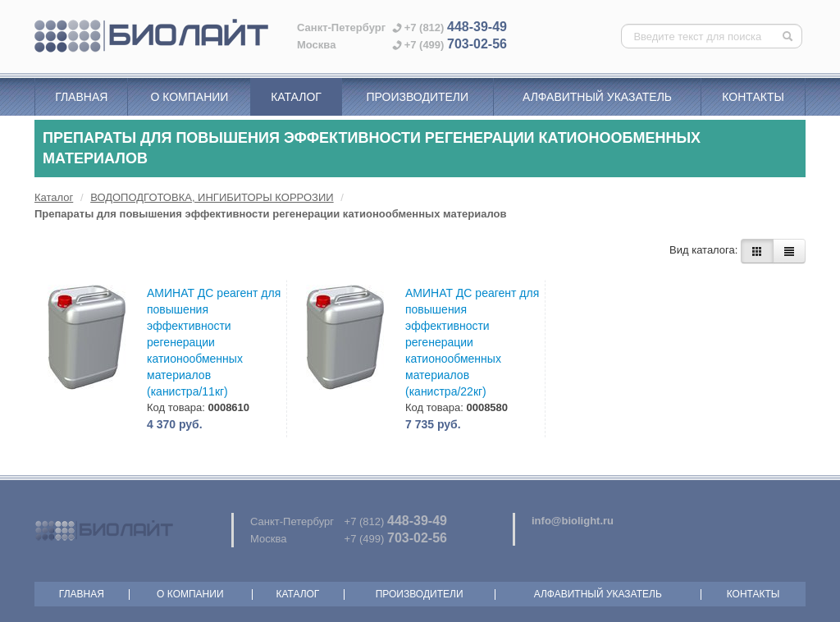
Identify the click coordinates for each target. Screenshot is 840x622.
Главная (81, 97)
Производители (417, 97)
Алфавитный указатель (597, 97)
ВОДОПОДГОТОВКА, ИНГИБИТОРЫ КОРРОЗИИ (212, 197)
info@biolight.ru (573, 521)
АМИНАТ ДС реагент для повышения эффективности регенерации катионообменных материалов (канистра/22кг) (472, 342)
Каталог (296, 97)
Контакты (753, 97)
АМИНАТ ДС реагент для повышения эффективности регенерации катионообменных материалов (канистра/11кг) (214, 342)
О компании (189, 97)
